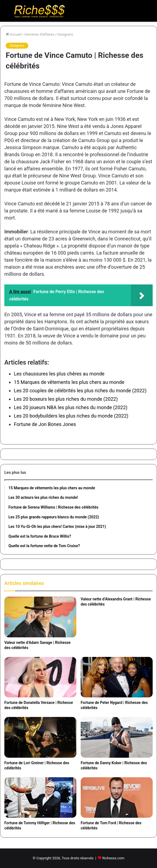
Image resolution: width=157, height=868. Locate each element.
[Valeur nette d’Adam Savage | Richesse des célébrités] (40, 617)
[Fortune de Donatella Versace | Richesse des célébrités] (40, 677)
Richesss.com (113, 858)
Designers (65, 34)
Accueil (14, 34)
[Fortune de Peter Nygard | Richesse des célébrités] (117, 677)
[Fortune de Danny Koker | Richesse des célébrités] (117, 737)
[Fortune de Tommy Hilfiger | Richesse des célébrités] (40, 798)
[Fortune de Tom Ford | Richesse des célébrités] (117, 798)
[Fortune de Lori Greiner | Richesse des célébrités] (40, 737)
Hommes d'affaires (39, 34)
